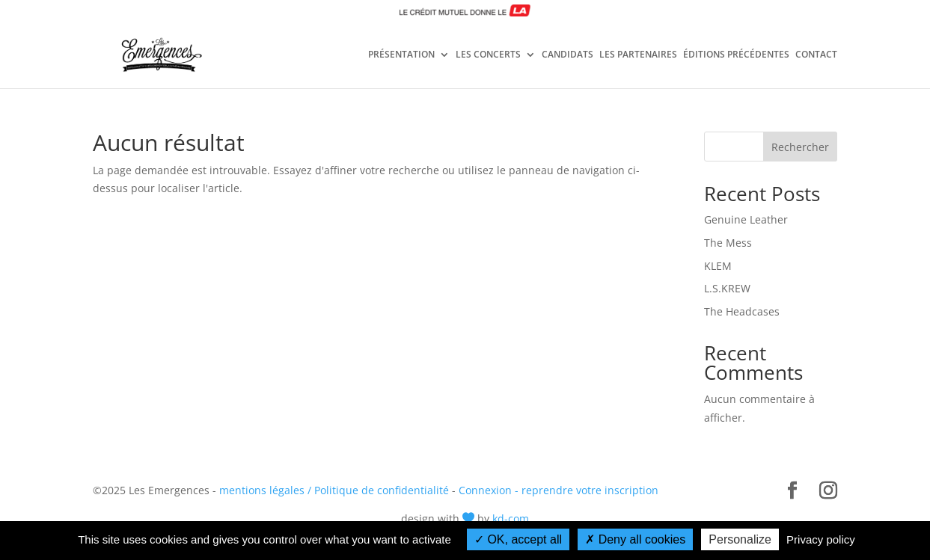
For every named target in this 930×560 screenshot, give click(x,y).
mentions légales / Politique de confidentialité (334, 490)
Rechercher (800, 147)
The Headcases (742, 311)
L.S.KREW (727, 288)
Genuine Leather (746, 219)
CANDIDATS (568, 55)
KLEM (718, 266)
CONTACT (816, 55)
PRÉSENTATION (401, 55)
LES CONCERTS (488, 55)
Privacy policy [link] (821, 539)
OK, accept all (518, 539)
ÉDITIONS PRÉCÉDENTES (736, 55)
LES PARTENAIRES (638, 55)
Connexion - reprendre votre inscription (559, 490)
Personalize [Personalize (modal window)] (740, 539)
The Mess (728, 243)
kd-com (511, 519)
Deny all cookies (635, 539)
